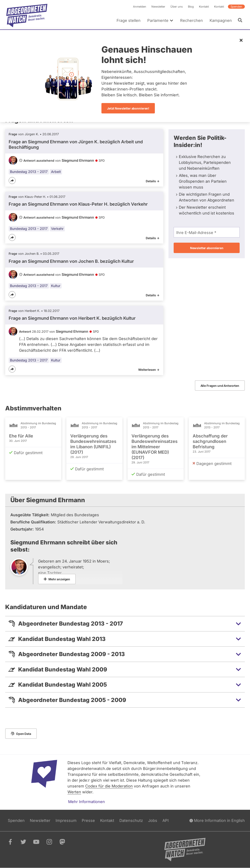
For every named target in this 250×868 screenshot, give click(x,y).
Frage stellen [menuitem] (129, 20)
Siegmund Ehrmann (78, 160)
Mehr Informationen (87, 802)
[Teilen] (12, 181)
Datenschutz (131, 820)
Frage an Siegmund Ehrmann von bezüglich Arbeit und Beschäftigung (76, 144)
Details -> (153, 181)
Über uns (177, 7)
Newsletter (158, 7)
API (166, 820)
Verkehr (57, 229)
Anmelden (140, 7)
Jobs (153, 820)
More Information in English (217, 820)
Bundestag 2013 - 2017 (29, 172)
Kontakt (204, 7)
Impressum (66, 820)
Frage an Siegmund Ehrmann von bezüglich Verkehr (78, 204)
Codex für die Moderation (109, 786)
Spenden (236, 7)
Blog (191, 7)
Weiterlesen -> (149, 370)
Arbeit (56, 172)
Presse (88, 820)
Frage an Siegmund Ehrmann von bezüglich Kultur (71, 261)
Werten (74, 792)
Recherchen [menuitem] (192, 20)
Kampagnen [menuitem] (221, 20)
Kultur (56, 286)
